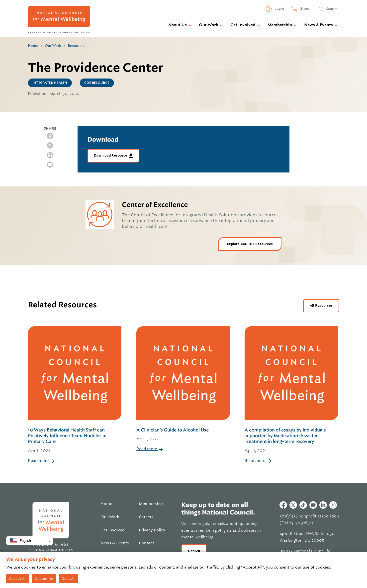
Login (279, 8)
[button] (30, 541)
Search (332, 9)
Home (33, 46)
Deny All (69, 579)
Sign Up (194, 551)
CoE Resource (97, 83)
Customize (44, 579)
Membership (280, 25)
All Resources (321, 305)
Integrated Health (50, 83)
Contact (146, 543)
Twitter (293, 505)
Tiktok (303, 505)
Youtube (313, 505)
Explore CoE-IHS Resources (250, 244)
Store (304, 8)
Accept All (18, 579)
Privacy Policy (152, 530)
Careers (146, 517)
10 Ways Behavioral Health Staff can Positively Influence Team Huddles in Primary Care (75, 441)
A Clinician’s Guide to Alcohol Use (183, 435)
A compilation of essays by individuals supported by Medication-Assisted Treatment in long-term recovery (292, 441)
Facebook (283, 505)
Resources (77, 46)
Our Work (209, 25)
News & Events (319, 25)
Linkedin (323, 505)
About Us (178, 25)
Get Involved (243, 25)
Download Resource (111, 155)
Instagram (333, 505)
